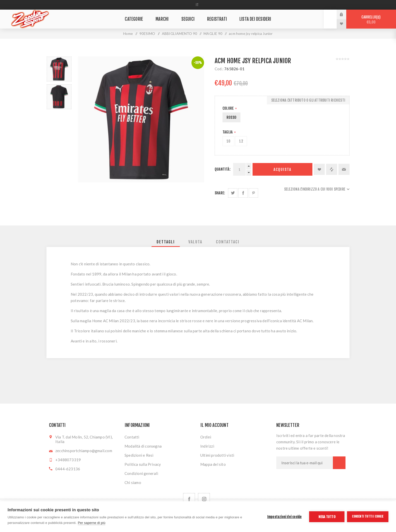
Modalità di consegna (143, 446)
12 (241, 141)
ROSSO (231, 117)
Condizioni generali (141, 473)
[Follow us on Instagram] (204, 499)
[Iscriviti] (305, 463)
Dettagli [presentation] (166, 242)
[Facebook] (189, 499)
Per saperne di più (92, 523)
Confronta (332, 169)
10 (228, 141)
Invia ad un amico (344, 169)
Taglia (228, 132)
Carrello (371, 20)
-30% (198, 63)
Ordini (206, 437)
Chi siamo (133, 482)
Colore (228, 108)
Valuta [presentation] (195, 242)
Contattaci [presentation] (228, 242)
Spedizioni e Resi (139, 455)
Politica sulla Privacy (143, 464)
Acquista (282, 169)
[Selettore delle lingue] (198, 5)
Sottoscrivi (339, 463)
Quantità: (223, 169)
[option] (59, 69)
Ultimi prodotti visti (217, 455)
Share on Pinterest (253, 193)
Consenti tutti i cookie (368, 516)
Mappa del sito (213, 464)
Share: (220, 193)
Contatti (132, 437)
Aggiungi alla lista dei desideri (319, 169)
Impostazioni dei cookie (284, 517)
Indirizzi (207, 446)
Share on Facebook (243, 193)
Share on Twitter (233, 193)
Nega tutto (327, 517)
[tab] (166, 242)
